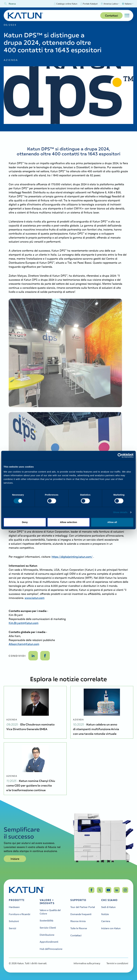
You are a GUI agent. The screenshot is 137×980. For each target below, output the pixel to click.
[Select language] (128, 4)
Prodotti (17, 900)
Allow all (112, 522)
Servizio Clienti (48, 928)
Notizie (105, 914)
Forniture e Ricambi (20, 914)
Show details (120, 512)
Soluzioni (14, 921)
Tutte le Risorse (79, 928)
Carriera (106, 921)
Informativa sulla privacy (87, 963)
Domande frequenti (81, 914)
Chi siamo (109, 900)
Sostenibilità (46, 921)
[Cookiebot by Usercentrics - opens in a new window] (120, 455)
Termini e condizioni (117, 963)
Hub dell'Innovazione (51, 949)
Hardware (14, 907)
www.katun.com (35, 598)
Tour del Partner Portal (83, 907)
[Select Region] (110, 4)
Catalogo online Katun (66, 4)
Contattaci (112, 15)
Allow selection (69, 522)
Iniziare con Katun (111, 928)
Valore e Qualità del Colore (50, 912)
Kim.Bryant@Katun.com (24, 623)
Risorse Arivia (78, 921)
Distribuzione (47, 935)
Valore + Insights (47, 902)
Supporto (78, 900)
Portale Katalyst (89, 4)
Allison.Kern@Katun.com (24, 644)
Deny (25, 522)
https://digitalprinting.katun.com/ (72, 557)
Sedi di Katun (108, 907)
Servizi (12, 928)
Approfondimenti (49, 942)
